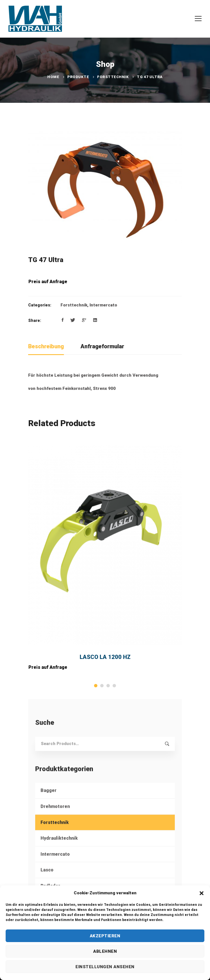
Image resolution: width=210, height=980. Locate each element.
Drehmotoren (55, 815)
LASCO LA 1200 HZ (105, 657)
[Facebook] (63, 320)
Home (53, 77)
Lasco (47, 879)
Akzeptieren (105, 936)
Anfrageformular (102, 346)
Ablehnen (105, 951)
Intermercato (103, 305)
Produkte (78, 77)
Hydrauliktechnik (59, 847)
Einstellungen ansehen (105, 967)
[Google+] (84, 320)
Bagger (49, 799)
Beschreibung (46, 346)
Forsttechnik (113, 77)
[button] (202, 893)
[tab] (46, 347)
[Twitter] (73, 320)
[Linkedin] (95, 320)
